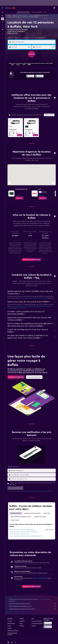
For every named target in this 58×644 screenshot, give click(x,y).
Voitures (9, 16)
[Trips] (3, 29)
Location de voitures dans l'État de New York (38, 16)
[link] (19, 198)
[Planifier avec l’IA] (3, 25)
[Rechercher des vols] (3, 13)
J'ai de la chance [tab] (15, 520)
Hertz (22, 298)
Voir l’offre (19, 135)
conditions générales (32, 491)
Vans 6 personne (14, 306)
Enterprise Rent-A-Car (39, 298)
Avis (46, 298)
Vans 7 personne (24, 306)
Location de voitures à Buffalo (14, 17)
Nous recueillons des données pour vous (32, 606)
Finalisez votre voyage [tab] (40, 517)
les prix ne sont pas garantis (44, 599)
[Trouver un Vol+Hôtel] (3, 22)
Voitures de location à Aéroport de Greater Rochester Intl (24, 532)
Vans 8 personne (33, 306)
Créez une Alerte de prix (39, 578)
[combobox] (14, 38)
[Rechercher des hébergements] (3, 16)
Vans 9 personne (43, 306)
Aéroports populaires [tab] (16, 513)
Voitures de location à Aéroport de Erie (19, 534)
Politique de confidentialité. (46, 491)
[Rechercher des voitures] (3, 19)
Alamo (30, 298)
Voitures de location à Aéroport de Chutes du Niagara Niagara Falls (26, 536)
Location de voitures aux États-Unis (20, 16)
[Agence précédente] (10, 183)
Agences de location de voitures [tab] (32, 513)
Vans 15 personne (21, 308)
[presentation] (40, 76)
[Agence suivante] (53, 183)
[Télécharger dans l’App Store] (40, 76)
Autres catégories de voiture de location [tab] (21, 517)
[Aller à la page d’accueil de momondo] (10, 8)
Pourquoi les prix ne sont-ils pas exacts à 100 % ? (32, 609)
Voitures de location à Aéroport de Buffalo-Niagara (22, 530)
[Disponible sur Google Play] (30, 76)
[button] (3, 8)
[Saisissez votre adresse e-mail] (33, 479)
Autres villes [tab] (47, 513)
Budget (26, 298)
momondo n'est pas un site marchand (32, 604)
